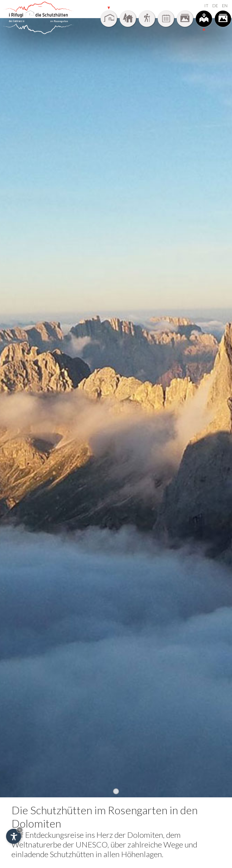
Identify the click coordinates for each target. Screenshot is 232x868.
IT (206, 6)
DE (215, 6)
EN (225, 6)
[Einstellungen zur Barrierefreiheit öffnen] (14, 836)
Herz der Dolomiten (130, 835)
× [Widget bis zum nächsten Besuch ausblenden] (20, 830)
